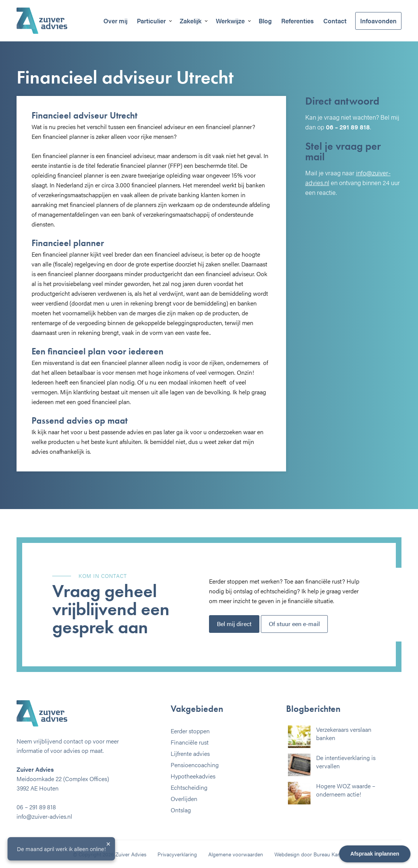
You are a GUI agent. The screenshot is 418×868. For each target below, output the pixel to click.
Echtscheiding (189, 787)
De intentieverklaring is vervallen (346, 762)
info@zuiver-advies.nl (44, 816)
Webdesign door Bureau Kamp (310, 854)
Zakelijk (191, 21)
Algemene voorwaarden (236, 854)
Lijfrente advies (190, 753)
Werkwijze (230, 21)
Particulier (151, 21)
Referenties (298, 21)
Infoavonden (378, 21)
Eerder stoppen (190, 731)
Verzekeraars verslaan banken (344, 733)
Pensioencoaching (195, 765)
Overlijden (184, 799)
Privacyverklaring (177, 854)
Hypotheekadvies (193, 776)
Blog (265, 21)
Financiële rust (190, 742)
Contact (335, 21)
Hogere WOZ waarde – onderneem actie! (346, 790)
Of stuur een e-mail (294, 624)
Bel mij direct (234, 624)
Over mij (115, 21)
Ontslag (181, 810)
